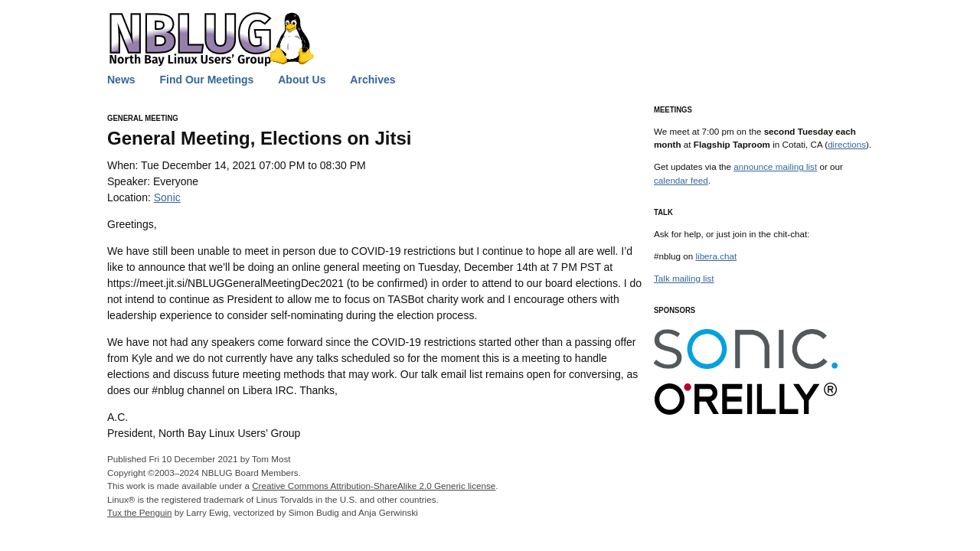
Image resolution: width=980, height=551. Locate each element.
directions (847, 144)
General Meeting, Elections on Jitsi (259, 138)
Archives (372, 80)
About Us (302, 80)
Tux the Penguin (139, 512)
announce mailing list (775, 166)
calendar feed (681, 180)
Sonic (167, 197)
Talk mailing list (684, 278)
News (121, 80)
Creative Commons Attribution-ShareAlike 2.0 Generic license (374, 486)
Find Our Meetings (206, 80)
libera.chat (716, 256)
